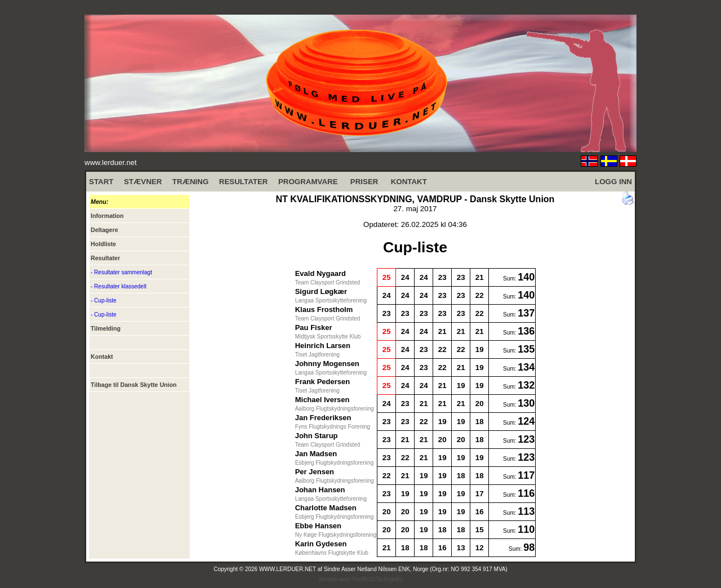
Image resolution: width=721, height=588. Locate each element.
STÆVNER (143, 182)
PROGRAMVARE (308, 182)
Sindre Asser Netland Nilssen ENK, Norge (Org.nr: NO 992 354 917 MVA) (416, 569)
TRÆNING (190, 182)
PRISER (364, 182)
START (101, 182)
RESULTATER (244, 182)
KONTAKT (409, 182)
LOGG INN (613, 182)
